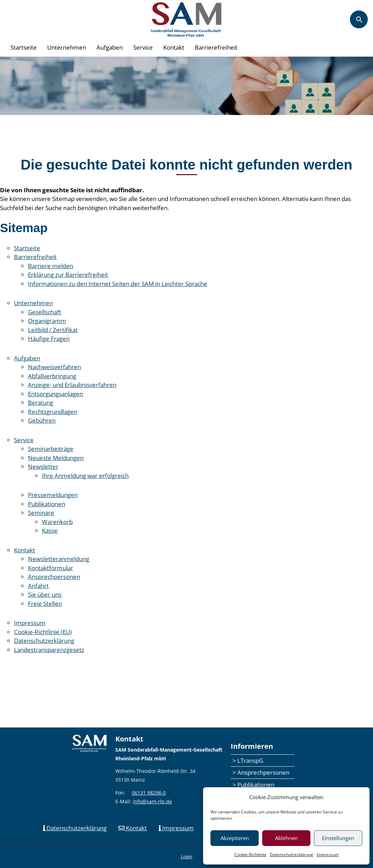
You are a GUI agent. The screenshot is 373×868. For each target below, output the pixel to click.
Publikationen (46, 504)
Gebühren (42, 420)
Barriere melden (51, 266)
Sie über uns (45, 594)
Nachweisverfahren (55, 367)
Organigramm (47, 321)
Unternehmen (67, 47)
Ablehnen (286, 838)
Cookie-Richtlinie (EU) (43, 632)
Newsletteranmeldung (59, 559)
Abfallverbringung (52, 376)
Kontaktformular (51, 568)
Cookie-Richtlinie (250, 855)
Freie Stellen (45, 604)
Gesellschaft (45, 312)
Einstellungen (338, 838)
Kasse (50, 530)
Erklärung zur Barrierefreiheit (68, 275)
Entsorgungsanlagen (55, 394)
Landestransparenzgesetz (49, 650)
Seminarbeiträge (51, 449)
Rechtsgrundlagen (53, 412)
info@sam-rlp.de (152, 801)
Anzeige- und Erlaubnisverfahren (72, 385)
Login (186, 856)
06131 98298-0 (149, 793)
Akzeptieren (235, 838)
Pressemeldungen (53, 495)
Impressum (328, 855)
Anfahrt (38, 586)
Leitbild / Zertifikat (53, 330)
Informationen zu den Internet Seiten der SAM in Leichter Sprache (118, 284)
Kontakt (174, 47)
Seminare (41, 513)
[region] (186, 86)
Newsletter (43, 467)
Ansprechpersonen (54, 577)
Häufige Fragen (49, 339)
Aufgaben (110, 47)
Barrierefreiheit (216, 47)
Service (143, 47)
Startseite (24, 47)
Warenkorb (57, 522)
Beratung (41, 403)
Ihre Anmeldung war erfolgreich (85, 476)
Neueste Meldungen (56, 458)
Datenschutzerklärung (292, 855)
